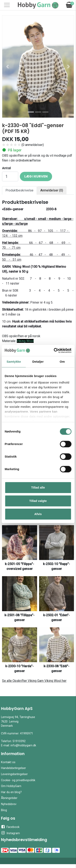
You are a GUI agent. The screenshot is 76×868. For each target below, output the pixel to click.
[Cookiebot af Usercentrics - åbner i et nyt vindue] (54, 351)
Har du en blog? (11, 792)
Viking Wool (25, 341)
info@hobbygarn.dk (23, 745)
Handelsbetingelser (13, 768)
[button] (8, 67)
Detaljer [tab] (38, 362)
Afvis (38, 514)
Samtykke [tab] (14, 362)
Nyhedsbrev (9, 804)
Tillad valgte (38, 501)
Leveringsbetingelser (14, 774)
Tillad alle (38, 487)
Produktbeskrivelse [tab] (19, 190)
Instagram (10, 833)
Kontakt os (8, 762)
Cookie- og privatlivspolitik (18, 780)
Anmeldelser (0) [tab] (52, 190)
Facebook (10, 827)
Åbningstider (9, 798)
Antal (6, 168)
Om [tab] (62, 362)
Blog (4, 810)
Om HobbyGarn (11, 786)
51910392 (19, 741)
